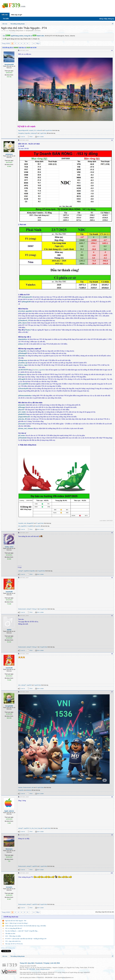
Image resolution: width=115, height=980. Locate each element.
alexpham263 (30, 31)
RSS (58, 963)
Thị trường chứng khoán (16, 31)
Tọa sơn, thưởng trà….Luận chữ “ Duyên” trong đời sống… (22, 931)
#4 (112, 578)
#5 (112, 616)
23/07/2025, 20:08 (24, 616)
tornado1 (9, 887)
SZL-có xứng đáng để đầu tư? (14, 928)
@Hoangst (22, 407)
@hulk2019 (22, 414)
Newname (9, 849)
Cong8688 (30, 526)
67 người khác (40, 523)
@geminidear (23, 339)
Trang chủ (23, 963)
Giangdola (21, 133)
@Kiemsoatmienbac (25, 396)
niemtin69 (9, 592)
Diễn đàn (5, 15)
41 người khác (40, 787)
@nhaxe (21, 344)
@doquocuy (22, 374)
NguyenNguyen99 (23, 130)
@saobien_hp (23, 363)
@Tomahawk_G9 (24, 320)
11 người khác (43, 866)
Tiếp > (38, 43)
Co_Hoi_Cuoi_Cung (35, 828)
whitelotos (9, 154)
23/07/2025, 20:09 (24, 873)
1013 (34, 43)
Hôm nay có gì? (17, 15)
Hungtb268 (9, 706)
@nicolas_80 (22, 419)
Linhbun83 (39, 130)
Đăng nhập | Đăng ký (107, 19)
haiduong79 (34, 133)
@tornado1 (22, 424)
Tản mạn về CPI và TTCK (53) (14, 944)
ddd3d (9, 630)
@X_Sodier (22, 412)
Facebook (39, 963)
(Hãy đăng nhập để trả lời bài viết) (105, 912)
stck (25, 523)
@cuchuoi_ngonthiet (25, 311)
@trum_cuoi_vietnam (25, 428)
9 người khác (37, 685)
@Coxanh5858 (23, 384)
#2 (112, 140)
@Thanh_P (28, 330)
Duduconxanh (22, 609)
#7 (112, 692)
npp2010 (26, 571)
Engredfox (27, 133)
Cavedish (21, 523)
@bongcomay (23, 360)
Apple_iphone (9, 811)
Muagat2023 (30, 523)
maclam (20, 787)
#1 (112, 50)
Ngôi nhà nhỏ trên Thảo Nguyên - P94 (16, 921)
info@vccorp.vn (45, 969)
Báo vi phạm (40, 137)
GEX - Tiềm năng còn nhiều (13, 936)
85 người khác (48, 130)
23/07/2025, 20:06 (24, 50)
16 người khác (43, 904)
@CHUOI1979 (23, 370)
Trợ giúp (46, 963)
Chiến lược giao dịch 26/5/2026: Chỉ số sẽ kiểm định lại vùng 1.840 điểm (26, 926)
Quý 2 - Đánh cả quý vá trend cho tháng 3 (17, 923)
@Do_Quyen (23, 323)
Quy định (31, 963)
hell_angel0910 (22, 526)
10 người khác (43, 609)
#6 (112, 654)
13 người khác (41, 571)
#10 (112, 873)
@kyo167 (21, 410)
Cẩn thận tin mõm (10, 934)
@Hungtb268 (26, 302)
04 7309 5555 (31, 969)
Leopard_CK (32, 130)
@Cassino (22, 435)
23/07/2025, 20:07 (24, 533)
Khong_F (35, 609)
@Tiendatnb (22, 438)
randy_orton (9, 547)
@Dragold (22, 379)
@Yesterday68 (23, 389)
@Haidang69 (23, 353)
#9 (112, 835)
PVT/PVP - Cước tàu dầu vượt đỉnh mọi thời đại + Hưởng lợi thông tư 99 (26, 939)
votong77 (21, 571)
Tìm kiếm (6, 19)
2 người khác (43, 133)
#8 (112, 797)
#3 (112, 533)
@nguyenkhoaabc (24, 417)
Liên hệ (53, 963)
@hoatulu (22, 356)
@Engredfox (22, 351)
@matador (22, 405)
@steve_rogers (23, 365)
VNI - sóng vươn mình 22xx (13, 941)
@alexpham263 (27, 297)
